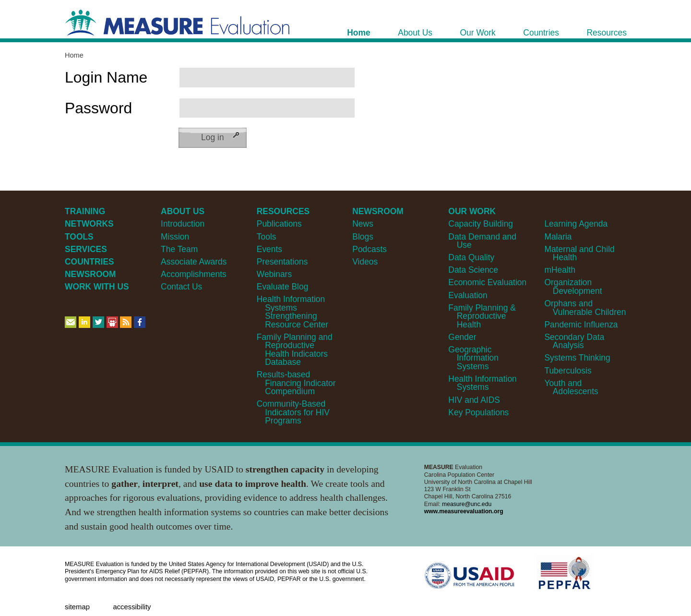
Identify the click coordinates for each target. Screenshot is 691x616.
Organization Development (573, 286)
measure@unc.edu (467, 504)
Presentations (282, 262)
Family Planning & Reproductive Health (482, 316)
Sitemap (77, 607)
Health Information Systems (482, 383)
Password (98, 108)
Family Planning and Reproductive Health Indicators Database (295, 350)
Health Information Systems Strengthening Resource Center (292, 312)
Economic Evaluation (487, 282)
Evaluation (468, 295)
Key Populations (478, 412)
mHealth (560, 270)
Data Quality (471, 257)
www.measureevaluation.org (464, 511)
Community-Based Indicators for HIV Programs (293, 412)
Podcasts (369, 249)
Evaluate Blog (283, 287)
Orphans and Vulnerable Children (585, 308)
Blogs (363, 237)
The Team (179, 249)
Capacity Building (481, 224)
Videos (365, 262)
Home (74, 55)
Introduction (183, 224)
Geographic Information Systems (473, 358)
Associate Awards (194, 262)
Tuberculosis (568, 371)
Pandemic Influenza (581, 325)
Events (269, 249)
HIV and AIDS (474, 400)
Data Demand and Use (482, 241)
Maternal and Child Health (579, 253)
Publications (279, 224)
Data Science (473, 270)
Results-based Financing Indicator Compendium (296, 383)
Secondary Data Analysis (574, 341)
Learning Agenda (576, 224)
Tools (267, 237)
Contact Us (181, 287)
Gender (462, 337)
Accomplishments (194, 274)
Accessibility (132, 607)
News (363, 224)
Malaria (558, 237)
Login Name (106, 77)
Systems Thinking (577, 358)
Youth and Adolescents (571, 387)
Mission (175, 237)
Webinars (274, 274)
